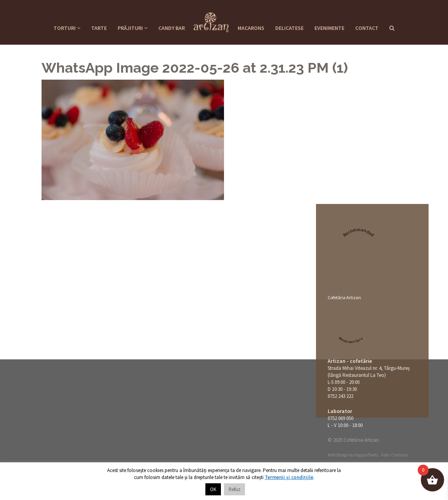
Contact (367, 28)
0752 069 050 (340, 418)
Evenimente (329, 28)
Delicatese (289, 28)
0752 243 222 (340, 396)
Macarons (251, 28)
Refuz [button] (234, 489)
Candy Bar (172, 28)
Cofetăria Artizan (344, 297)
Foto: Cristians (394, 455)
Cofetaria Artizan (211, 20)
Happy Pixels (366, 455)
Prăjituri (133, 28)
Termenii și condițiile (289, 477)
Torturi (67, 28)
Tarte (99, 28)
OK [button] (213, 489)
